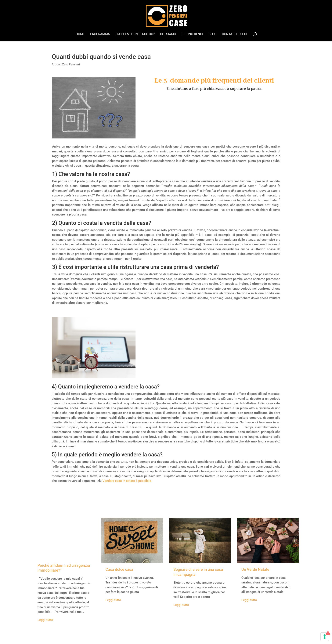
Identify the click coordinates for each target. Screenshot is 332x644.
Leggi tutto (45, 620)
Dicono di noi (192, 34)
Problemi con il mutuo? (135, 34)
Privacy (134, 636)
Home (80, 34)
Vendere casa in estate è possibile (127, 481)
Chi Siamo (168, 34)
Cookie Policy (151, 636)
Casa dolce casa (119, 569)
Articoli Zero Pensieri (66, 64)
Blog (212, 34)
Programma (100, 34)
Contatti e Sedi (234, 34)
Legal (122, 636)
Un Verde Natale (255, 569)
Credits (111, 636)
